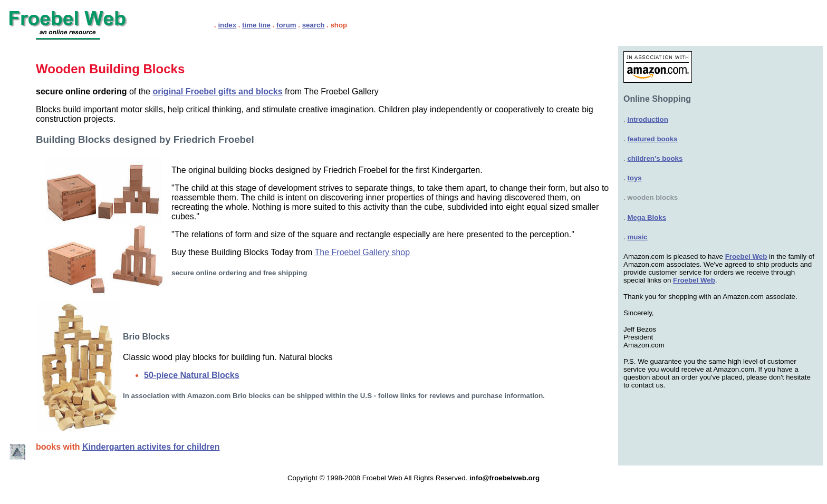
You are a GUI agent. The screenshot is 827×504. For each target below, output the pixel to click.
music (637, 237)
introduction (647, 119)
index (227, 25)
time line (256, 25)
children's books (655, 158)
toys (634, 178)
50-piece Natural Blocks (192, 375)
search (314, 25)
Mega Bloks (647, 217)
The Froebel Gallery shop (363, 252)
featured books (652, 139)
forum (286, 25)
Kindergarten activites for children (151, 447)
